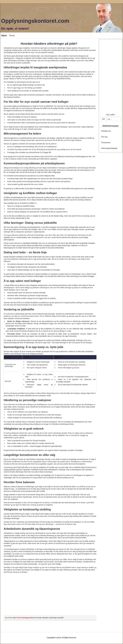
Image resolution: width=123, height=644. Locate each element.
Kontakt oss (106, 131)
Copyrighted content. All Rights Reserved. (61, 638)
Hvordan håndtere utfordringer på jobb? (49, 44)
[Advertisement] (49, 596)
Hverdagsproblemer (28, 618)
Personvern (106, 143)
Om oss (104, 137)
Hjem (4, 35)
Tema (12, 35)
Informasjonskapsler (109, 148)
